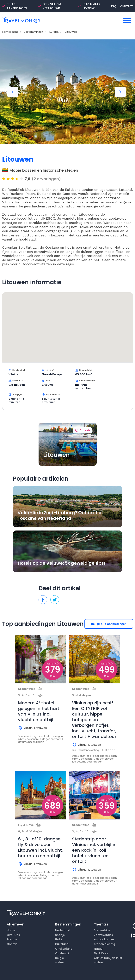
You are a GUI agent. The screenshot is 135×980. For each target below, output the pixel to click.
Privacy (12, 939)
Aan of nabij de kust (108, 958)
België (60, 958)
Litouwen (70, 32)
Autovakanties (104, 939)
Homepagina (10, 32)
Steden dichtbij (104, 944)
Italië (59, 939)
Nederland (63, 930)
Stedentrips (102, 930)
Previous (13, 92)
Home (11, 930)
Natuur (99, 949)
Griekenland (64, 949)
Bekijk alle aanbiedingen (109, 624)
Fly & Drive (101, 953)
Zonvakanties (103, 935)
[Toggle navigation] (127, 20)
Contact (13, 944)
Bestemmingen (33, 32)
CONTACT (127, 6)
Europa (53, 32)
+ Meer (60, 962)
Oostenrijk (62, 953)
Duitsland (62, 944)
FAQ (114, 6)
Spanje (60, 935)
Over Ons (13, 935)
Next (120, 92)
